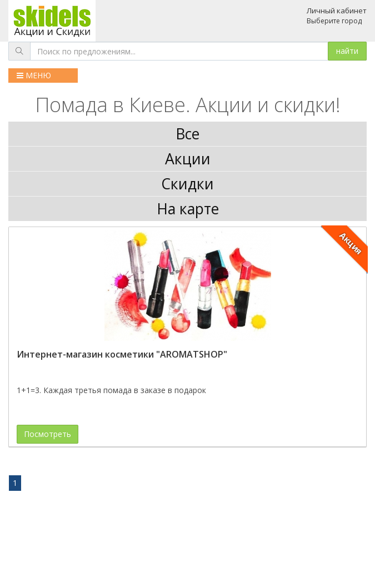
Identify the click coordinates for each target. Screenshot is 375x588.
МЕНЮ (34, 75)
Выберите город (334, 21)
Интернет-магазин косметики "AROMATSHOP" (122, 354)
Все (187, 134)
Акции (188, 159)
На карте (188, 209)
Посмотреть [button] (47, 434)
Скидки (187, 184)
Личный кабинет (337, 11)
